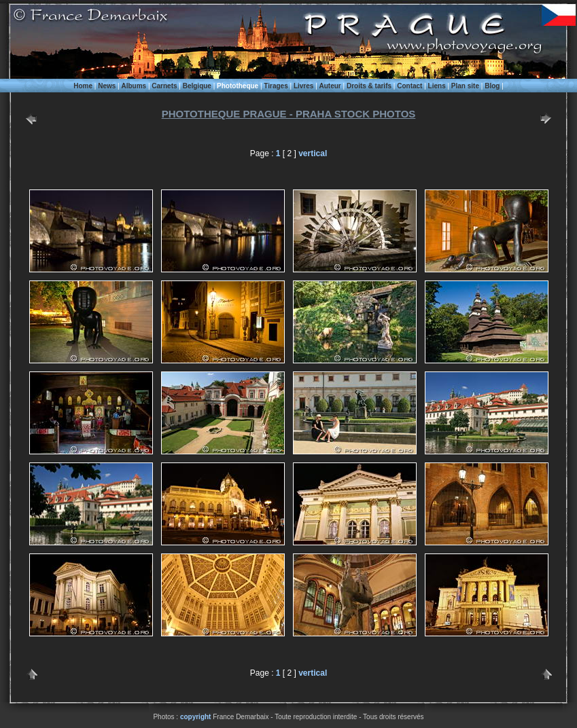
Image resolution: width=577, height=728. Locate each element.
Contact (409, 86)
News (107, 86)
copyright (196, 717)
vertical (313, 153)
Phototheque (238, 86)
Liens (437, 86)
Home (83, 86)
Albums (134, 86)
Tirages (276, 86)
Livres (303, 86)
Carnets (164, 86)
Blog (492, 86)
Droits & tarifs (369, 86)
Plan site (465, 86)
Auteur (330, 86)
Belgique (197, 86)
